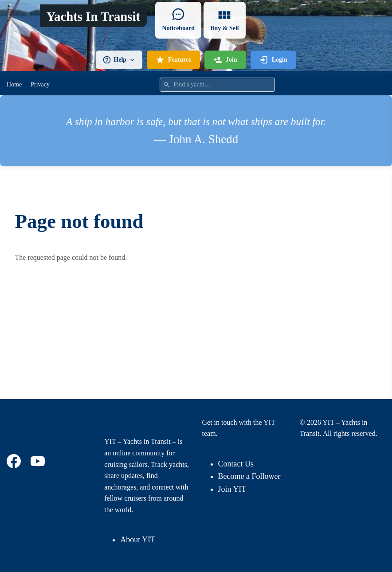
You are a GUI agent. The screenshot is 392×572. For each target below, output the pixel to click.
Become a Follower (249, 476)
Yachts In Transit (93, 16)
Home (14, 84)
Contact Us (236, 464)
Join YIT (232, 489)
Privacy (40, 84)
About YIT (138, 540)
